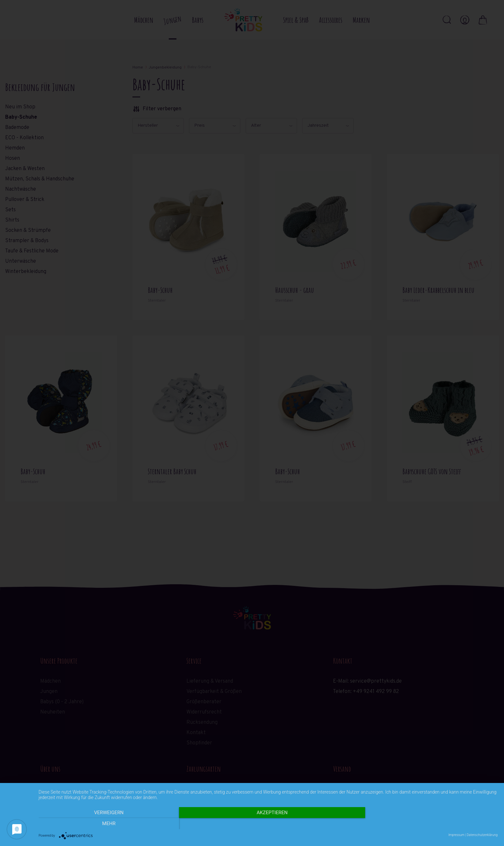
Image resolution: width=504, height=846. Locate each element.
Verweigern (107, 824)
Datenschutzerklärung (482, 835)
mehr (429, 824)
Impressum (456, 835)
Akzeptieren (268, 824)
